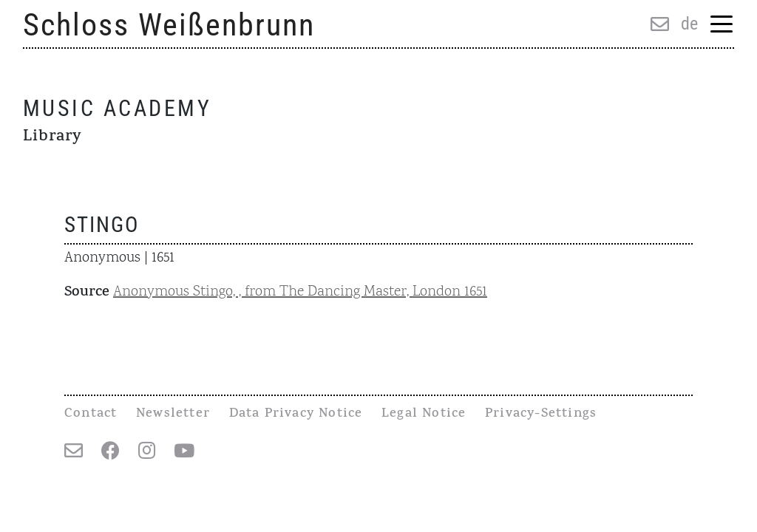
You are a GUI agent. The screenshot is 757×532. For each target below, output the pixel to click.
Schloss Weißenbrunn (169, 25)
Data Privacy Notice (296, 415)
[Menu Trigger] (722, 25)
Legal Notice (424, 415)
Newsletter (173, 415)
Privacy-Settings (541, 415)
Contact (91, 415)
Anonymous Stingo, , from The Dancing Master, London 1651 (300, 292)
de (689, 24)
